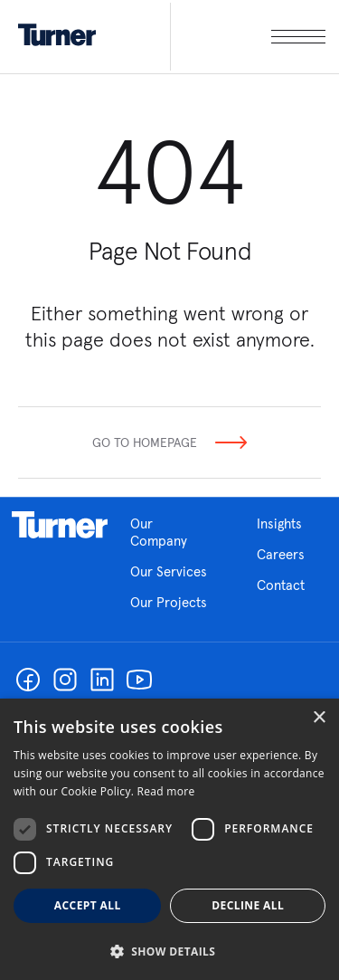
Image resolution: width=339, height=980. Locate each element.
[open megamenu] (248, 37)
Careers (281, 554)
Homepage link (60, 525)
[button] (169, 951)
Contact (281, 585)
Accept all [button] (88, 905)
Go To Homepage (145, 442)
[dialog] (169, 839)
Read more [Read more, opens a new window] (166, 791)
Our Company (171, 532)
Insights (279, 523)
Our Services (169, 571)
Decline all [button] (248, 905)
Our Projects (169, 602)
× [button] (319, 718)
